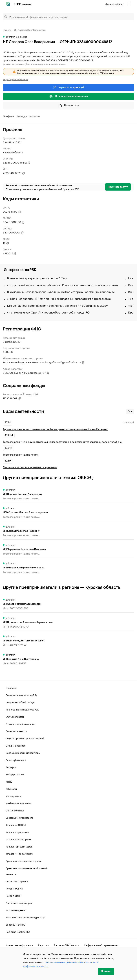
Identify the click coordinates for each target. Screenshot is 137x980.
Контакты (11, 874)
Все (130, 411)
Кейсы (9, 781)
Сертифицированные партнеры (23, 752)
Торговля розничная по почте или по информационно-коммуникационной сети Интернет (55, 429)
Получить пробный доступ (20, 702)
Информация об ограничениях (101, 945)
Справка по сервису (17, 881)
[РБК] (8, 4)
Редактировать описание (15, 79)
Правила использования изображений (26, 868)
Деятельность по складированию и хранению (30, 467)
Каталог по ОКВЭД (16, 825)
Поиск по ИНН (13, 895)
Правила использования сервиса (24, 861)
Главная (7, 30)
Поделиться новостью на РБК (21, 695)
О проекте (11, 688)
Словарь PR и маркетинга (19, 817)
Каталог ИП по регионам (19, 853)
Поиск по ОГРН (14, 888)
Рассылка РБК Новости (67, 945)
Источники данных (16, 910)
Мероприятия (13, 796)
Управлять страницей (68, 87)
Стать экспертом (15, 716)
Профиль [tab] (8, 117)
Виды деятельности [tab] (28, 117)
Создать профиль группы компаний (25, 738)
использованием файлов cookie (64, 962)
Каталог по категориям (18, 839)
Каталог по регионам (17, 832)
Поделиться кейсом (16, 731)
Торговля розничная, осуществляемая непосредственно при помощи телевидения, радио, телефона (62, 442)
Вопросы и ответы (16, 924)
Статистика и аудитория (19, 903)
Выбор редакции (15, 774)
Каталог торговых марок (19, 846)
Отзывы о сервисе (16, 745)
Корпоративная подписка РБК (22, 709)
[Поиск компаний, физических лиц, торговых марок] (68, 17)
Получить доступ (118, 187)
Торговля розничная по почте (20, 454)
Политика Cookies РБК (18, 932)
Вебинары (11, 789)
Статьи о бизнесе (15, 810)
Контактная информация (19, 945)
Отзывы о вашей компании (20, 724)
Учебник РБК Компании (18, 803)
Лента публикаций (16, 760)
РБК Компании (23, 4)
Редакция (43, 945)
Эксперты (11, 767)
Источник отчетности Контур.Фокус (25, 917)
